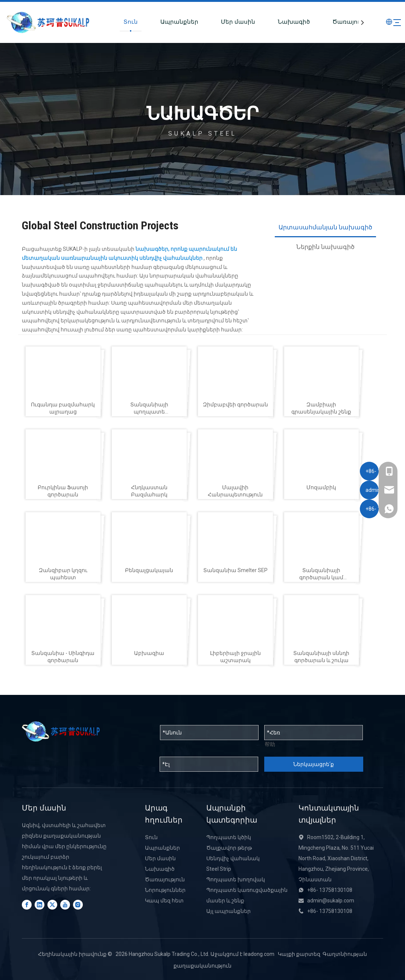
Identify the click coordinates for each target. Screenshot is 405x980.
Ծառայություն (338, 22)
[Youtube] (65, 905)
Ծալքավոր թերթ (229, 848)
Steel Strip (219, 869)
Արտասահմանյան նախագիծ (325, 227)
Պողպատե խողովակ (236, 879)
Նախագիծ (278, 22)
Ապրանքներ (163, 22)
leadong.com (259, 954)
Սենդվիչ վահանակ (233, 858)
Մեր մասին (222, 22)
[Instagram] (78, 905)
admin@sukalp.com (331, 901)
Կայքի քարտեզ (299, 954)
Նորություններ (165, 890)
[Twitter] (52, 905)
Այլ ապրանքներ (228, 911)
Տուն (114, 22)
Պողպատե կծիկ (229, 837)
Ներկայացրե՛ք (314, 764)
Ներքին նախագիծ (325, 247)
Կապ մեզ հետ (164, 901)
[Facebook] (27, 905)
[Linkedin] (40, 905)
